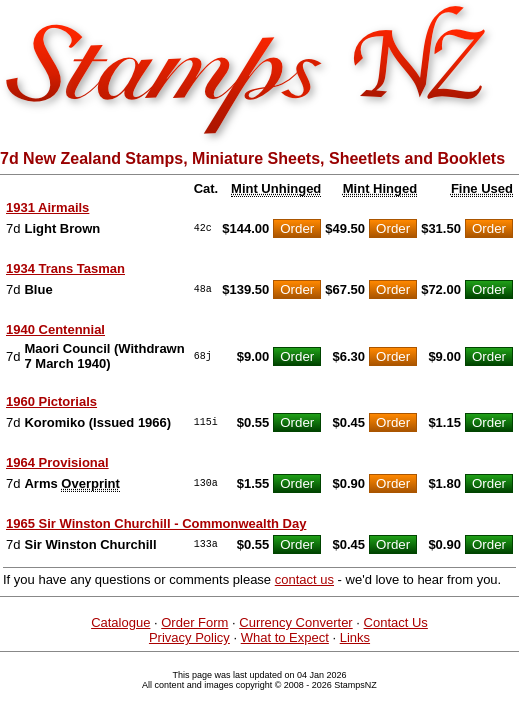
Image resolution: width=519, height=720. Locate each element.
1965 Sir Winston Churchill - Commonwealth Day (156, 523)
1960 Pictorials (51, 401)
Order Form (194, 622)
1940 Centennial (55, 329)
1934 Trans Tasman (65, 268)
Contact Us (396, 622)
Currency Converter (295, 622)
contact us (304, 579)
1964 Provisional (57, 462)
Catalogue (120, 622)
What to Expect (285, 637)
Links (355, 637)
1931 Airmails (47, 207)
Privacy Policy (189, 637)
